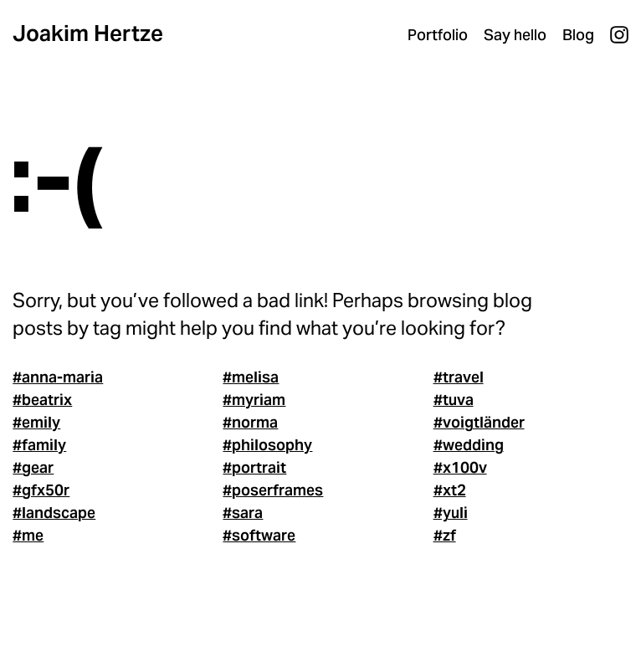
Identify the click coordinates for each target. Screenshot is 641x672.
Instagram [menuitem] (619, 35)
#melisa (251, 377)
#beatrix (42, 400)
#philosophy (267, 445)
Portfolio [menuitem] (438, 35)
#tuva (454, 400)
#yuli (451, 513)
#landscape (54, 513)
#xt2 (450, 490)
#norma (250, 422)
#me (28, 535)
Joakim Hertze (88, 33)
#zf (445, 535)
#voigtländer (479, 422)
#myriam (254, 400)
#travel (459, 377)
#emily (36, 422)
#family (39, 445)
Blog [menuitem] (578, 35)
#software (259, 535)
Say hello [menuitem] (515, 35)
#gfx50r (41, 490)
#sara (243, 513)
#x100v (460, 467)
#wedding (469, 445)
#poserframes (273, 490)
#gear (33, 467)
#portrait (254, 467)
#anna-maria (58, 377)
